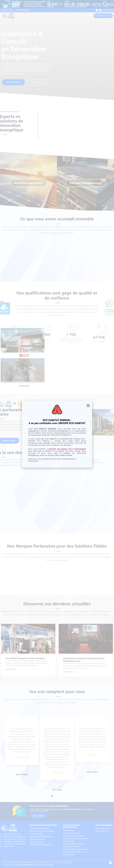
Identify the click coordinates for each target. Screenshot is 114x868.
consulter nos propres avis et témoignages (67, 449)
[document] (57, 434)
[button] (88, 406)
